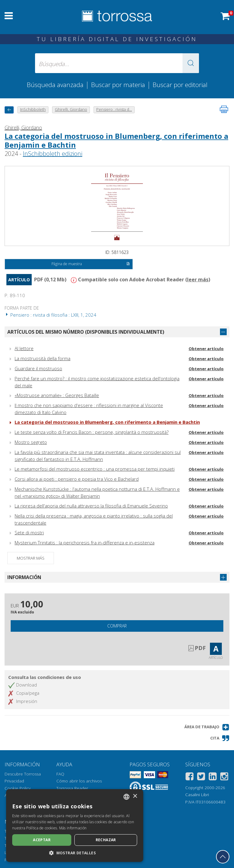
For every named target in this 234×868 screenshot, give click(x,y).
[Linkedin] (213, 777)
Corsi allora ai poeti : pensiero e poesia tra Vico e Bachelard (77, 479)
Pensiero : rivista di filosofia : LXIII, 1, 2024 (50, 315)
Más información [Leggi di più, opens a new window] (73, 828)
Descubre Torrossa (23, 774)
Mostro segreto (31, 442)
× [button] (135, 796)
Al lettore (24, 348)
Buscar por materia (118, 85)
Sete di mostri (29, 532)
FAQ (60, 774)
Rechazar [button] (106, 840)
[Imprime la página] (224, 109)
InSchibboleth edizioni (53, 154)
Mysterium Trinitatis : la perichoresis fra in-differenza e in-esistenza (85, 543)
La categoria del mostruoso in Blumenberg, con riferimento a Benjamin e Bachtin (116, 140)
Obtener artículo (206, 349)
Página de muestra (90, 264)
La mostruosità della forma (43, 358)
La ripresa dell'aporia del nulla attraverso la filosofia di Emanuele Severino (91, 506)
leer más (198, 279)
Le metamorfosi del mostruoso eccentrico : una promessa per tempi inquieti (95, 469)
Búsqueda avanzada (55, 85)
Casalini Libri (197, 795)
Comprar (117, 626)
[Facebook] (190, 777)
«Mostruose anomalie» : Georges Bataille (57, 395)
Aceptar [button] (42, 840)
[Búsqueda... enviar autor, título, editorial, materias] (117, 63)
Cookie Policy (18, 788)
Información (24, 577)
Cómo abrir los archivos (79, 781)
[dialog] (75, 826)
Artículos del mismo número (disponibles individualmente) (86, 332)
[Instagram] (224, 777)
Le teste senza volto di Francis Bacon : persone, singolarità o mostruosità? (92, 432)
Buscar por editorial (180, 85)
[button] (191, 63)
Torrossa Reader (72, 788)
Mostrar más (31, 558)
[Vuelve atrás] (9, 110)
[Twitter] (201, 777)
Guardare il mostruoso (38, 368)
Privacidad (14, 781)
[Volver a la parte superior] (223, 857)
